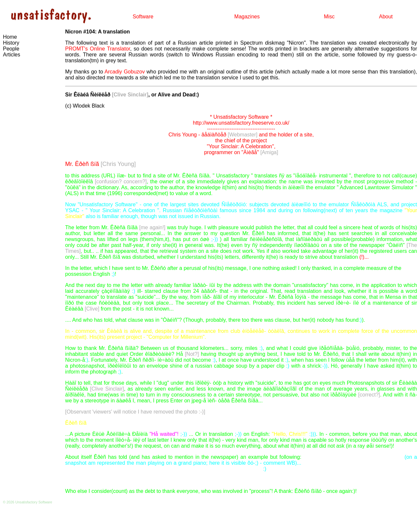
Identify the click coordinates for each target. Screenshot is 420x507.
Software (143, 17)
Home (10, 37)
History (11, 43)
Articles (11, 55)
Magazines (247, 17)
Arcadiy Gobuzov (125, 72)
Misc (329, 17)
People (11, 49)
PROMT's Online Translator (98, 49)
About (386, 17)
